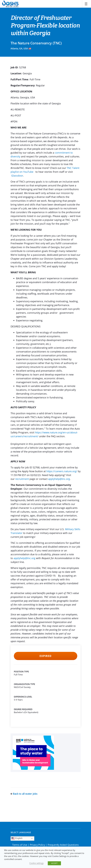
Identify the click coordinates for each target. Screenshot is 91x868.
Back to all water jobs (24, 794)
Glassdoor (17, 176)
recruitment (22, 479)
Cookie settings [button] (37, 863)
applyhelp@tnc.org (59, 479)
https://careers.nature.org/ (62, 471)
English (17, 838)
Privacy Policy (37, 845)
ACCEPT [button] (54, 863)
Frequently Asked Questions (63, 845)
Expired (46, 656)
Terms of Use (20, 845)
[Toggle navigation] (86, 4)
